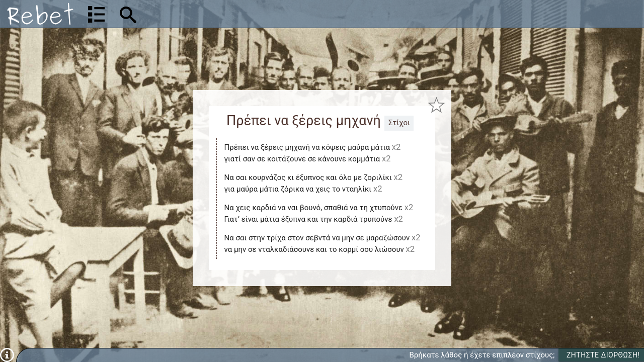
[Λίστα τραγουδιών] (96, 14)
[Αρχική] (40, 14)
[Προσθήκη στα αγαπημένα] (436, 105)
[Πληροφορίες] (7, 354)
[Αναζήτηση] (194, 14)
